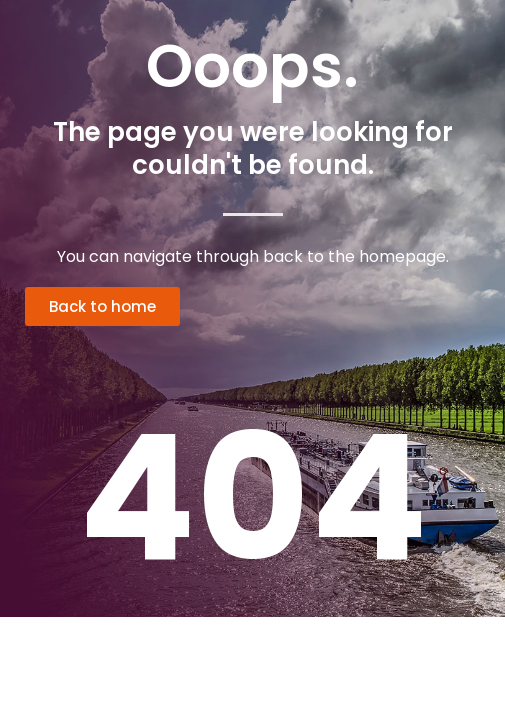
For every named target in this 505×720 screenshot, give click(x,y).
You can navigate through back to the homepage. (253, 256)
